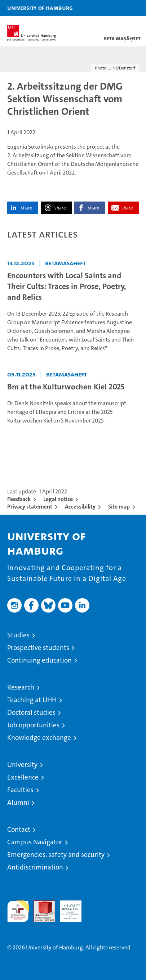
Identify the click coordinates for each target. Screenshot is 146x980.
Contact (19, 829)
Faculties (20, 790)
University (22, 765)
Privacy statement (30, 507)
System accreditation (97, 908)
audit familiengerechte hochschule (18, 911)
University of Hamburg (40, 8)
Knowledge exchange (39, 738)
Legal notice (58, 499)
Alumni (18, 802)
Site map (119, 507)
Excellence (23, 777)
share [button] (27, 208)
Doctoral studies (31, 712)
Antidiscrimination (35, 867)
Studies (18, 635)
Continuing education (39, 660)
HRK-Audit (67, 908)
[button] (118, 8)
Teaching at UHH (32, 700)
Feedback (19, 499)
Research (21, 687)
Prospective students (38, 648)
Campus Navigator (35, 842)
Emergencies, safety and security (56, 855)
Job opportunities (33, 725)
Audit (40, 904)
